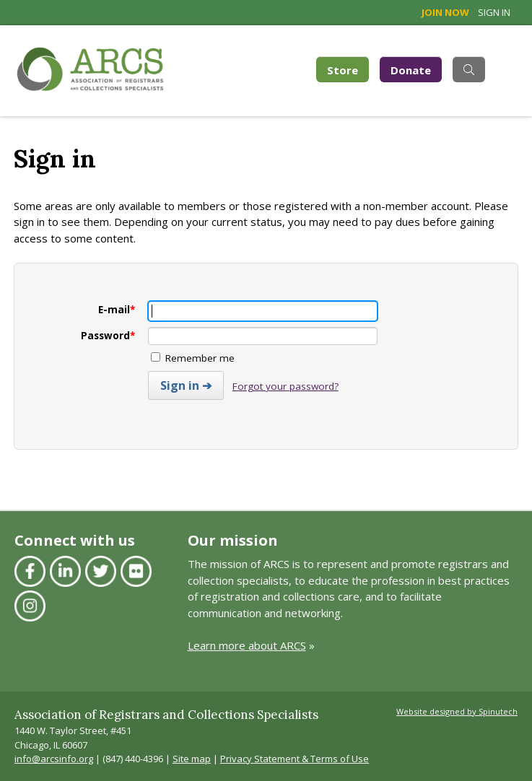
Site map (192, 759)
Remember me (193, 358)
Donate (411, 70)
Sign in (494, 12)
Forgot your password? (285, 386)
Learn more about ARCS (247, 645)
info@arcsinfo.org (54, 759)
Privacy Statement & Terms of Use (295, 759)
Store (348, 69)
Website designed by (457, 711)
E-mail (117, 310)
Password (108, 336)
